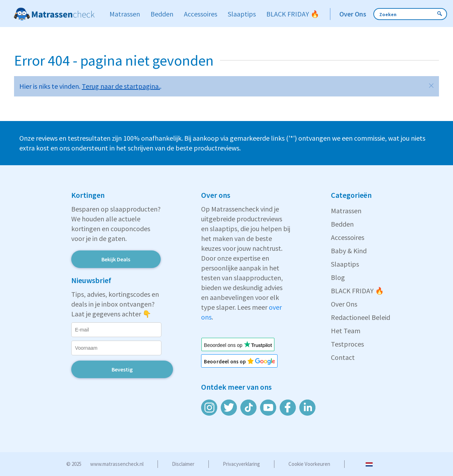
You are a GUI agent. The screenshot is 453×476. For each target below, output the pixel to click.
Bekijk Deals (116, 259)
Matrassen (346, 211)
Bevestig (122, 369)
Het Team (346, 331)
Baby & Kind (349, 251)
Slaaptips (345, 264)
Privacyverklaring (241, 464)
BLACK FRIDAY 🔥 (357, 291)
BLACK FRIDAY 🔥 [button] (293, 14)
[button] (431, 86)
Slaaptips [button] (242, 14)
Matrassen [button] (125, 14)
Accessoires (348, 237)
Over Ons (344, 304)
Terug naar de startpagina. (121, 86)
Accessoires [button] (201, 14)
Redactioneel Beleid (361, 317)
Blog (338, 277)
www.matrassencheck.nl (117, 464)
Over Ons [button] (353, 14)
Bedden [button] (162, 14)
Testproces (347, 344)
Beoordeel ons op (229, 361)
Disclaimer (183, 464)
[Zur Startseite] (54, 14)
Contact (343, 357)
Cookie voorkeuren (309, 464)
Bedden (342, 224)
